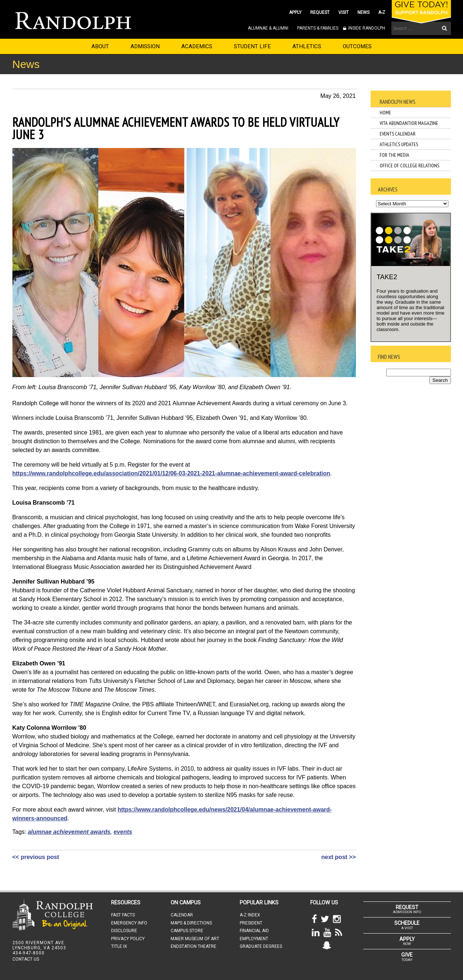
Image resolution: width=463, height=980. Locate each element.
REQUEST (320, 12)
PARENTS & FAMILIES (318, 28)
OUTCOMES (357, 46)
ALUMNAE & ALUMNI (268, 28)
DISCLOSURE (124, 931)
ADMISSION (145, 46)
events (123, 832)
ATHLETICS (307, 46)
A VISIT (407, 925)
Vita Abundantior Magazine (409, 123)
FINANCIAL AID (254, 931)
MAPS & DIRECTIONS (191, 923)
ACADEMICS (197, 46)
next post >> (338, 857)
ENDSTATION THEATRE (193, 946)
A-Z (382, 12)
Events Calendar (398, 134)
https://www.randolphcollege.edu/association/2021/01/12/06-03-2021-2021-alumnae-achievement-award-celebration (171, 473)
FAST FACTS (123, 915)
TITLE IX (119, 946)
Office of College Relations (409, 166)
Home (385, 113)
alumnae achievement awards (69, 832)
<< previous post (36, 857)
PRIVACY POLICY (128, 939)
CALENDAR (182, 915)
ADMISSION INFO (407, 909)
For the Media (394, 155)
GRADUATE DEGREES (261, 946)
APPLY (295, 12)
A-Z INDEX (250, 915)
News (26, 64)
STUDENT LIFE (252, 46)
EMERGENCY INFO (129, 923)
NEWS (363, 12)
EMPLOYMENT (254, 939)
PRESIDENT (251, 923)
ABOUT (100, 46)
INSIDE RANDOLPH (366, 28)
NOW (407, 941)
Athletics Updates (399, 144)
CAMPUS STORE (187, 931)
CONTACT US (26, 959)
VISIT (344, 12)
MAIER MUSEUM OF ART (195, 939)
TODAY (407, 957)
